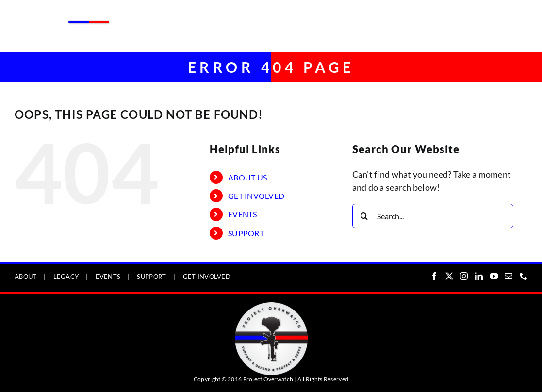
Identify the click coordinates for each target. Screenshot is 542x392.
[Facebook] (434, 276)
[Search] (364, 216)
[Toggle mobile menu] (522, 16)
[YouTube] (494, 276)
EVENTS (243, 214)
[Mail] (509, 276)
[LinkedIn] (479, 276)
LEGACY (66, 277)
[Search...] (433, 216)
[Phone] (524, 276)
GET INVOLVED (256, 196)
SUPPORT (246, 233)
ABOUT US (247, 177)
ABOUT (25, 277)
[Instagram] (464, 276)
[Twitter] (449, 276)
